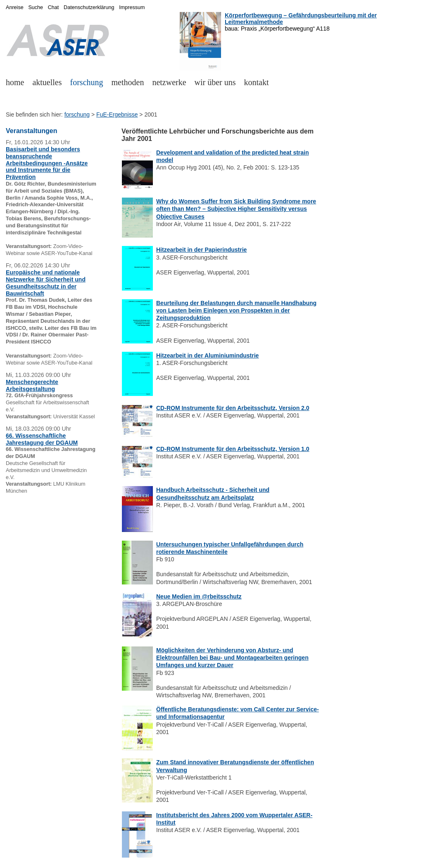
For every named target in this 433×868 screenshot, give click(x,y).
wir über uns (215, 82)
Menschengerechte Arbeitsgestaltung (32, 385)
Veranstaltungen (31, 131)
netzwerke (169, 82)
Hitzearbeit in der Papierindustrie (201, 250)
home (15, 82)
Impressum (132, 7)
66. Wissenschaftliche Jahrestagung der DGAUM (42, 439)
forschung (87, 82)
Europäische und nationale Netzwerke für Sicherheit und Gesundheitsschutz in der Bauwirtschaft (46, 283)
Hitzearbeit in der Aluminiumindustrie (207, 355)
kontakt (257, 82)
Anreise (15, 7)
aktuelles (47, 82)
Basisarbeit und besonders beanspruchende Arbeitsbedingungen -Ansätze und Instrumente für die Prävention (47, 163)
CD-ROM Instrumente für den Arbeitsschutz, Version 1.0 (233, 449)
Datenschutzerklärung (89, 7)
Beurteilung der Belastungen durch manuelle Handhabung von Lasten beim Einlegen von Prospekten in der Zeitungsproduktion (236, 310)
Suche (36, 7)
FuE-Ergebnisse (117, 114)
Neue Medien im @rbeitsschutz (199, 596)
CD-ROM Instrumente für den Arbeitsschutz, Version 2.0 (233, 408)
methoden (128, 82)
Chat (54, 7)
